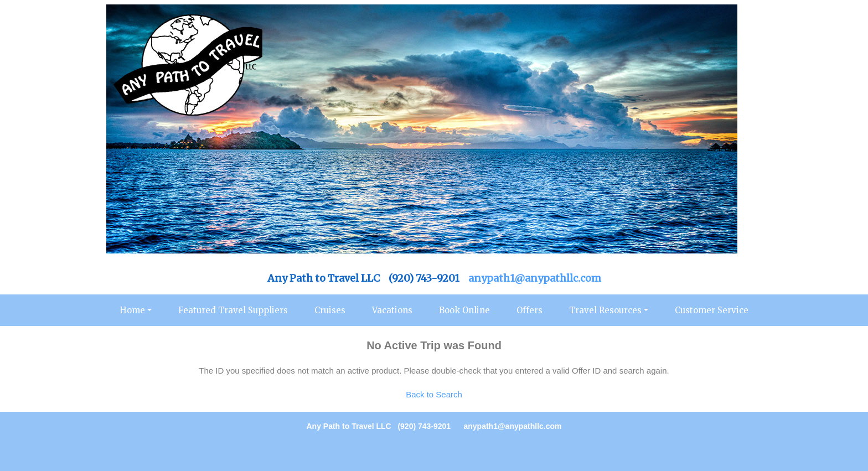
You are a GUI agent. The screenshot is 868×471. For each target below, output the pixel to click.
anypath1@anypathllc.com (535, 278)
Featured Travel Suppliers (233, 310)
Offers (529, 310)
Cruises (330, 310)
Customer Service (712, 310)
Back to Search (434, 394)
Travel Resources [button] (605, 310)
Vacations (392, 310)
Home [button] (132, 310)
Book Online (464, 310)
